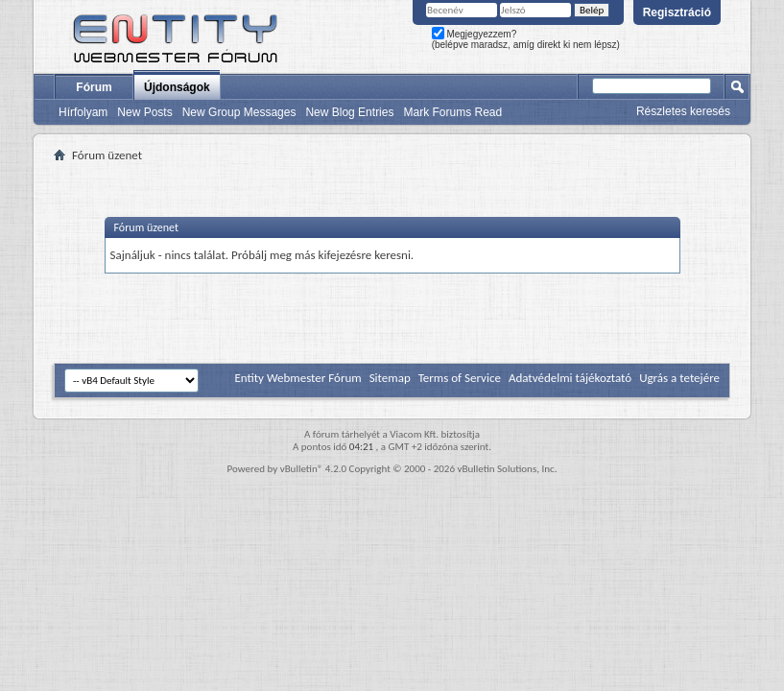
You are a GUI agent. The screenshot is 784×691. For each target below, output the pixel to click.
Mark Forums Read (452, 112)
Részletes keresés (683, 111)
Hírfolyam (83, 112)
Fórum (94, 87)
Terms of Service (460, 378)
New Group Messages (239, 112)
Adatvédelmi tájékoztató (570, 378)
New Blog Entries (349, 112)
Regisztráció (677, 12)
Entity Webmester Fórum (297, 378)
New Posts (144, 112)
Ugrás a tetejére (679, 378)
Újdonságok (177, 87)
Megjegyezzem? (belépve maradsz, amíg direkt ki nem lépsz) (526, 39)
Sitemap (390, 378)
